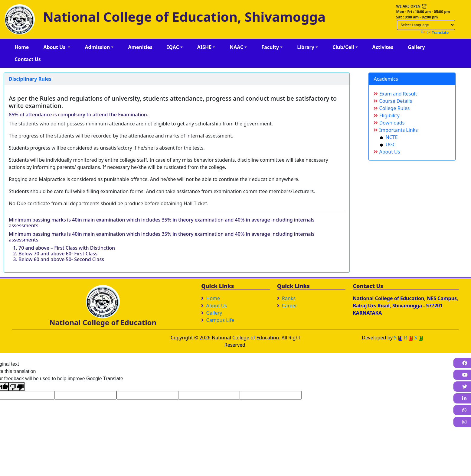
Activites (383, 47)
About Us (55, 47)
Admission (97, 47)
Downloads (389, 123)
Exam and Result (395, 94)
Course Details (393, 101)
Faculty (270, 47)
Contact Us (28, 59)
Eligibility (386, 115)
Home (22, 47)
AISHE (204, 47)
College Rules (392, 108)
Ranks (289, 298)
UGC (388, 144)
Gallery (416, 47)
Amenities (140, 47)
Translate (435, 32)
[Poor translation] (17, 387)
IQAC (173, 47)
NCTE (389, 137)
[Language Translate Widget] (426, 25)
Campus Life (220, 320)
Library (306, 47)
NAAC (236, 47)
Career (289, 306)
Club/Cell (343, 47)
